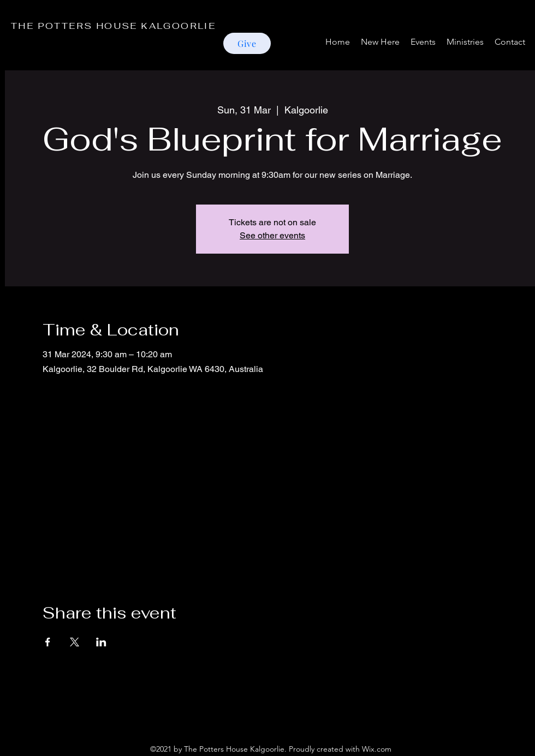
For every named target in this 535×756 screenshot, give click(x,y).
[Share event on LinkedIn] (101, 642)
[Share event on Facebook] (48, 642)
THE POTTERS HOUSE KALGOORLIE (113, 26)
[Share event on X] (75, 642)
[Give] (247, 43)
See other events (272, 235)
